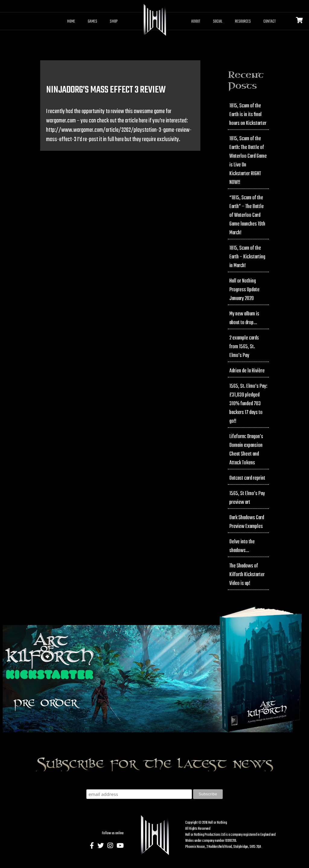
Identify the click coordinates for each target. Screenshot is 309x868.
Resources (243, 22)
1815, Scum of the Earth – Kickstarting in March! (247, 257)
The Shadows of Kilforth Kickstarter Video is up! (247, 575)
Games (92, 22)
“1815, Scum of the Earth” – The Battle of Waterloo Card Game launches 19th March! (247, 215)
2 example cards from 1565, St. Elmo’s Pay (244, 347)
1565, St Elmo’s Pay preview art (247, 498)
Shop (114, 22)
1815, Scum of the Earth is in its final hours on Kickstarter (248, 115)
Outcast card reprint (247, 478)
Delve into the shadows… (242, 546)
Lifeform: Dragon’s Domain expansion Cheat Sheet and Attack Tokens (246, 450)
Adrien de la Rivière (247, 371)
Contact (270, 22)
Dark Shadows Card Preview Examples (247, 522)
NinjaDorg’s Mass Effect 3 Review (106, 90)
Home (71, 22)
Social (218, 22)
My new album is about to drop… (244, 318)
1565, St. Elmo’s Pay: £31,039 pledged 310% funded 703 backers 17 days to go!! (248, 404)
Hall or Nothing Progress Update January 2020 (244, 290)
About (196, 22)
